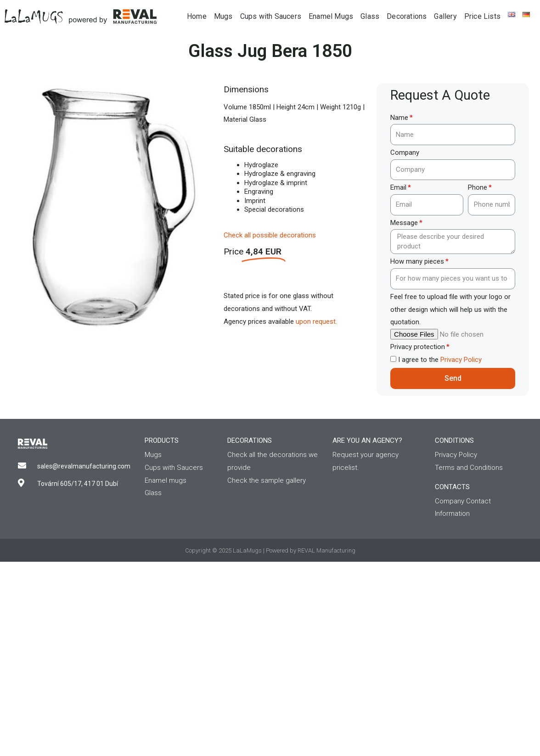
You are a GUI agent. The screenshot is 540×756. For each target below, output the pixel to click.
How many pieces (417, 261)
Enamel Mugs (331, 16)
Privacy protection (418, 347)
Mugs (223, 16)
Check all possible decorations (270, 235)
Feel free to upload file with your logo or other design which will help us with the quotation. (450, 310)
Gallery (445, 16)
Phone (478, 187)
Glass (370, 16)
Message (404, 223)
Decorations (407, 16)
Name (399, 118)
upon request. (316, 322)
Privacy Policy (461, 360)
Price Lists (482, 16)
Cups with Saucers (271, 16)
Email (398, 187)
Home (197, 16)
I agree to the (440, 360)
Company (405, 152)
